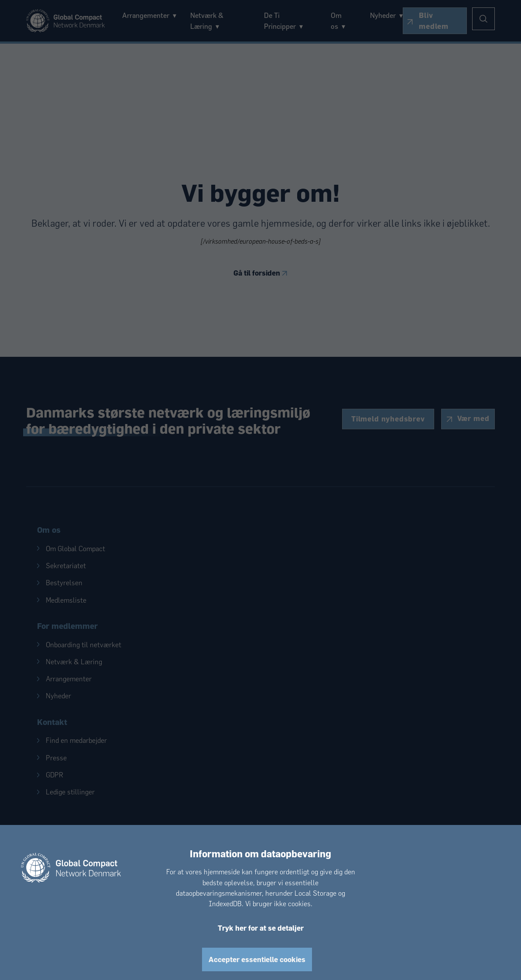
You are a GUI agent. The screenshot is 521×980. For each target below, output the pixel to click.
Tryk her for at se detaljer (261, 928)
